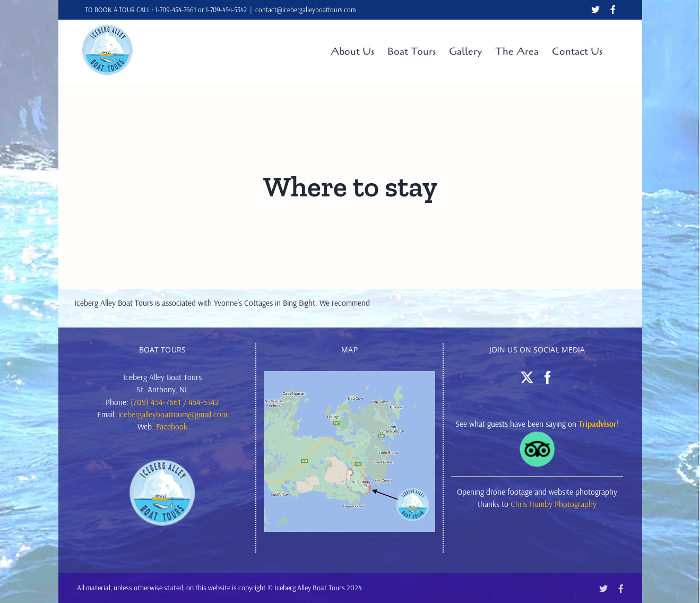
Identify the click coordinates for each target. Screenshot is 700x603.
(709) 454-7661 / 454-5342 (175, 402)
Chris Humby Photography (554, 504)
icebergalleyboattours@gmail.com (173, 414)
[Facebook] (548, 377)
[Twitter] (527, 377)
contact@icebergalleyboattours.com (305, 10)
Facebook (172, 426)
